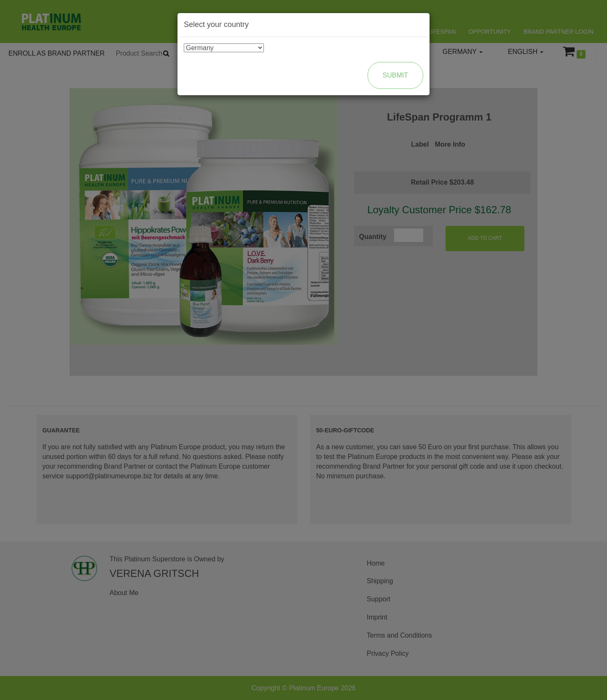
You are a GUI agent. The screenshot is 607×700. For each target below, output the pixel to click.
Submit (395, 75)
